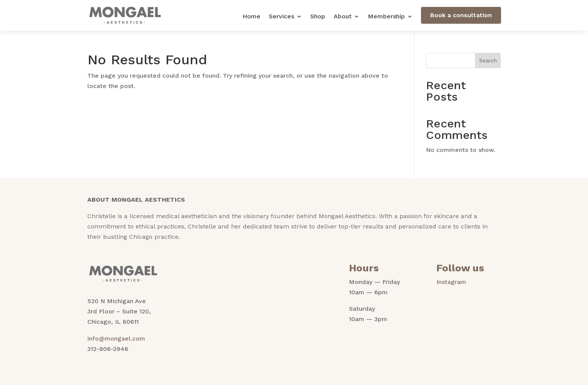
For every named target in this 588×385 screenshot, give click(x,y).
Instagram (451, 282)
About (343, 17)
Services (282, 17)
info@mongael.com (116, 339)
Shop (318, 17)
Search (488, 60)
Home (251, 17)
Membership (386, 17)
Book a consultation (461, 15)
